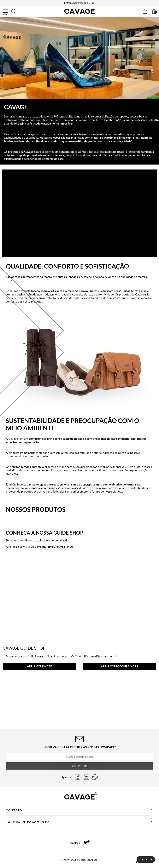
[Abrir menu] (5, 12)
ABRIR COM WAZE (39, 666)
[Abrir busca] (14, 12)
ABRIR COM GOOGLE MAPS (119, 666)
